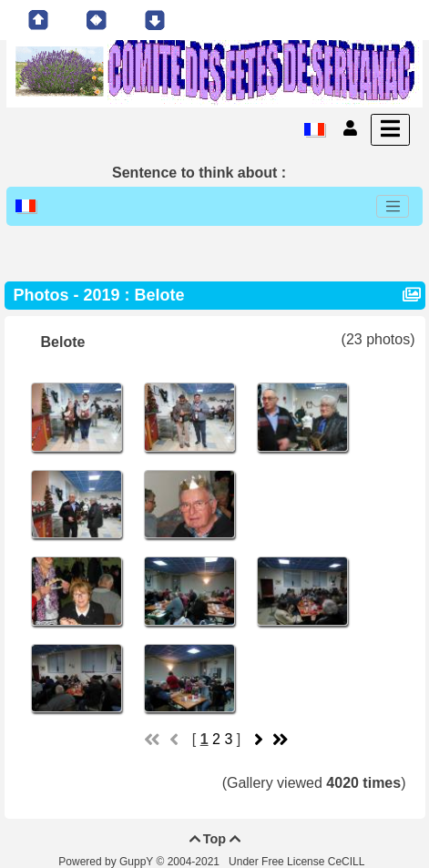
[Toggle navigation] (393, 207)
